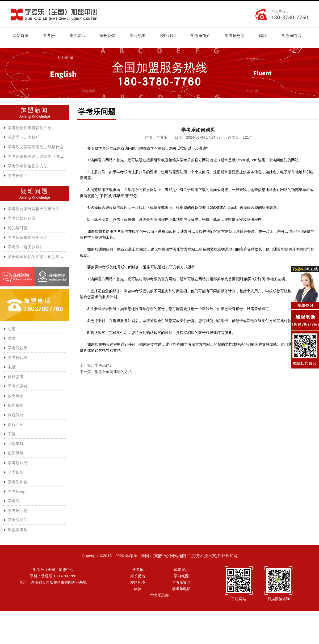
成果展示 (77, 35)
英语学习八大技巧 (24, 137)
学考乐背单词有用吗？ (28, 237)
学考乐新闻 (18, 520)
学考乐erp (17, 491)
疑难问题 (35, 191)
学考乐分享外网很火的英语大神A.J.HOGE (45, 209)
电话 (12, 367)
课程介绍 (16, 424)
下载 (12, 434)
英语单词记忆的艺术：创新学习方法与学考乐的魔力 (54, 257)
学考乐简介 (200, 35)
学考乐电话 (291, 35)
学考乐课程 (18, 386)
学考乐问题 (18, 510)
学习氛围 (138, 35)
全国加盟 (16, 472)
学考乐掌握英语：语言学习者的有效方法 (44, 156)
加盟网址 (16, 453)
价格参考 (16, 377)
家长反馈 (107, 35)
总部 (12, 329)
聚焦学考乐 (18, 530)
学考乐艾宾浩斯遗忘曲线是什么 (36, 147)
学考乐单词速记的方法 (28, 166)
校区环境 (168, 35)
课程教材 (16, 415)
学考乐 (49, 35)
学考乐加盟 (18, 482)
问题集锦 (16, 444)
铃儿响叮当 (18, 228)
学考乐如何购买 (22, 218)
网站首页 (20, 35)
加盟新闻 (35, 110)
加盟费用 (16, 405)
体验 (263, 35)
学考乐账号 (18, 463)
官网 (12, 338)
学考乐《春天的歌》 (26, 247)
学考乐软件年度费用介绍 (30, 128)
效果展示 (16, 396)
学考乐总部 (235, 35)
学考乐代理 (18, 357)
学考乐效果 (18, 348)
